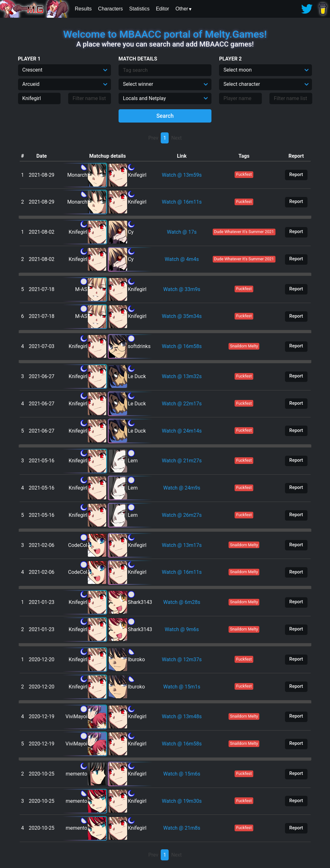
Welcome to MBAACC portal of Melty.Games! (165, 34)
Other (182, 9)
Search (165, 116)
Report (296, 175)
